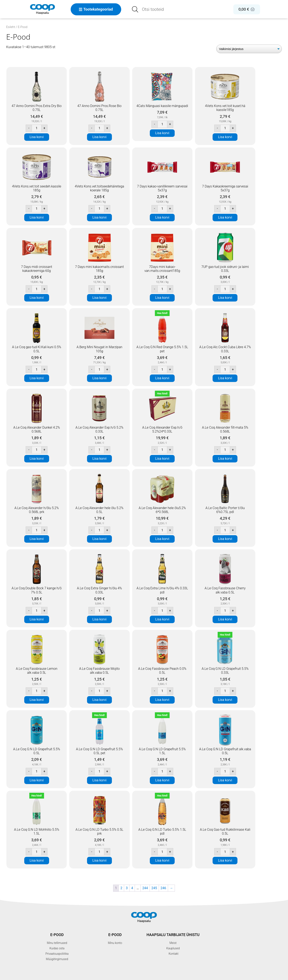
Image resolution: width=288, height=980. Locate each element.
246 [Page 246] (163, 888)
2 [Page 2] (121, 888)
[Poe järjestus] (249, 49)
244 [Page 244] (145, 888)
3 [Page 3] (127, 888)
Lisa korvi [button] (37, 137)
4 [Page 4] (132, 888)
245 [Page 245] (154, 888)
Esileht (11, 27)
